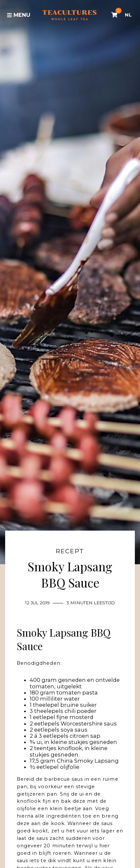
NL (128, 15)
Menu (19, 15)
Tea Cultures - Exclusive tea (70, 15)
